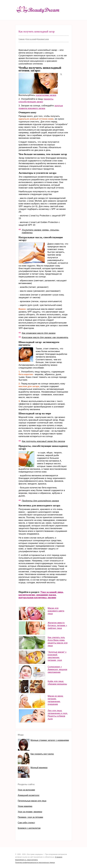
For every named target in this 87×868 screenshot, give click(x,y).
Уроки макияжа (25, 806)
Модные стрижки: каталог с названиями (50, 740)
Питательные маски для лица (32, 801)
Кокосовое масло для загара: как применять (45, 337)
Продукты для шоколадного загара (40, 501)
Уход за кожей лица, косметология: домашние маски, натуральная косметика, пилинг (41, 595)
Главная (22, 39)
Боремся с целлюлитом (29, 828)
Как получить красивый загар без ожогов (43, 441)
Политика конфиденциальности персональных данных (35, 863)
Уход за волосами (26, 790)
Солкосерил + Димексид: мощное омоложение (58, 669)
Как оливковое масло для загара (39, 333)
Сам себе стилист (26, 823)
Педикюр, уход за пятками (30, 817)
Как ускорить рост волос (42, 754)
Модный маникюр (39, 768)
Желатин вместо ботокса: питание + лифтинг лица (57, 625)
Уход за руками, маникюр (30, 812)
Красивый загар (43, 39)
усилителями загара (46, 95)
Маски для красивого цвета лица (56, 611)
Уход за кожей (31, 39)
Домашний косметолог (29, 795)
